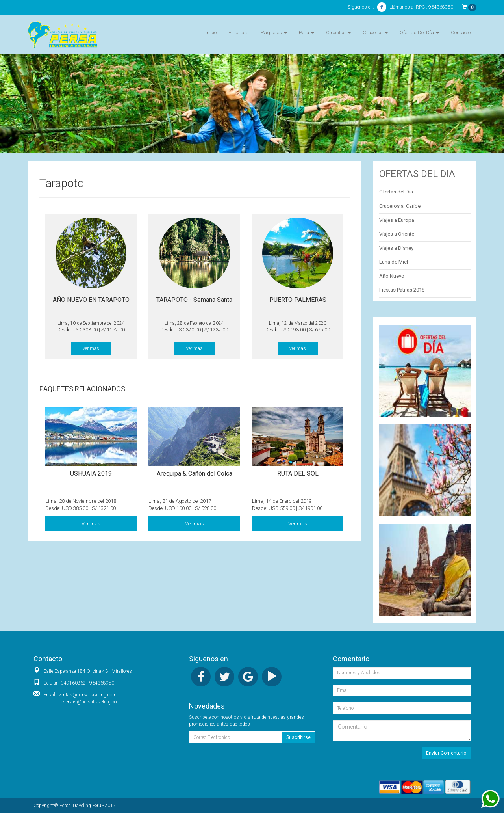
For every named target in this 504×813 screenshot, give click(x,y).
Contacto (461, 33)
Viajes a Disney (396, 248)
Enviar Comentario (446, 753)
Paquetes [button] (274, 33)
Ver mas (91, 524)
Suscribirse (298, 737)
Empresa (239, 33)
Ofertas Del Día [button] (419, 33)
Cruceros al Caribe (400, 206)
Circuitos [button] (338, 33)
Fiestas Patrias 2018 (402, 290)
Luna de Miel (394, 262)
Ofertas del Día (396, 192)
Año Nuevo (392, 276)
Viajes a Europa (397, 220)
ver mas (91, 348)
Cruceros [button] (375, 33)
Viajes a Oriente (397, 234)
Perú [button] (307, 33)
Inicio (211, 33)
